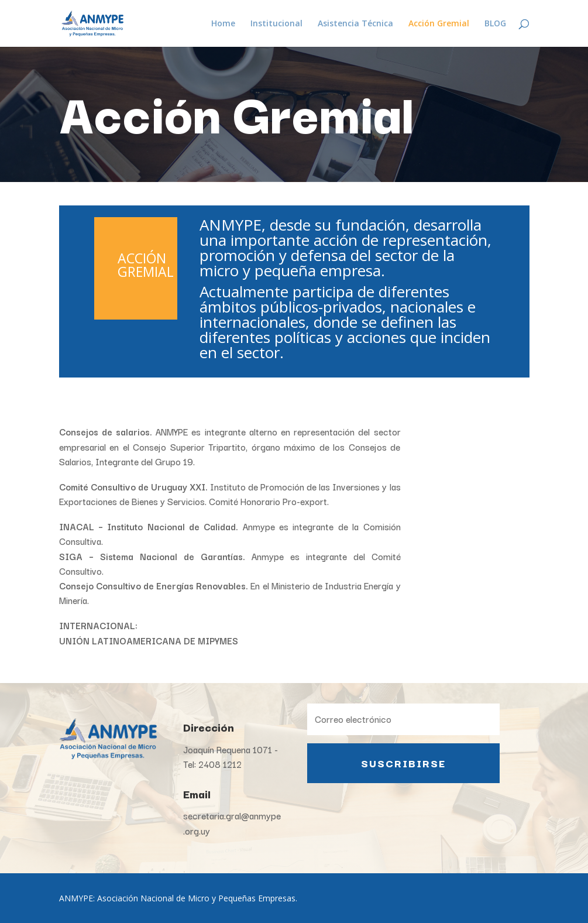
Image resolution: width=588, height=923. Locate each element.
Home (223, 24)
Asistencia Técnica (355, 24)
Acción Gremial (439, 24)
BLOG (495, 24)
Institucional (276, 24)
